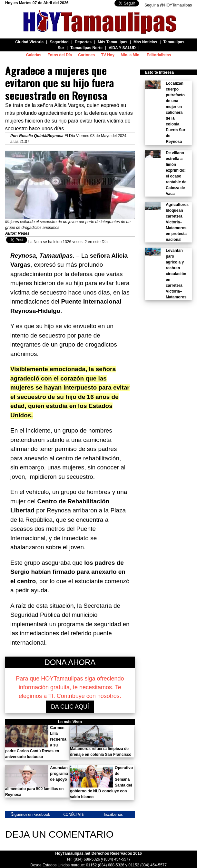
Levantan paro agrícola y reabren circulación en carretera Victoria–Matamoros (176, 274)
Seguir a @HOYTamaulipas (168, 5)
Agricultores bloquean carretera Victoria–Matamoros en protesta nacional (177, 222)
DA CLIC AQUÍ (70, 707)
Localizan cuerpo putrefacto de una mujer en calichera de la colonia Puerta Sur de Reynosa (176, 113)
